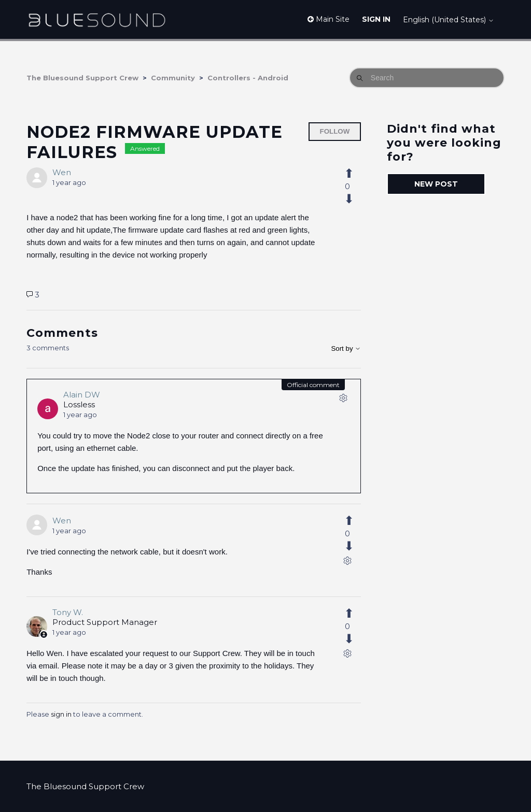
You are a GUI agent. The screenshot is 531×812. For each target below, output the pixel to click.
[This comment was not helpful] (355, 546)
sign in (61, 714)
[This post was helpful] (355, 174)
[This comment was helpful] (355, 521)
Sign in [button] (376, 19)
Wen (62, 172)
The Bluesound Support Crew (82, 78)
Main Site (329, 19)
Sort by (346, 348)
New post (436, 184)
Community (173, 78)
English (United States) (449, 20)
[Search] (427, 78)
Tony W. (68, 612)
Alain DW (82, 395)
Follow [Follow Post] (335, 131)
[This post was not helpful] (355, 199)
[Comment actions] (343, 400)
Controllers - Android (248, 78)
